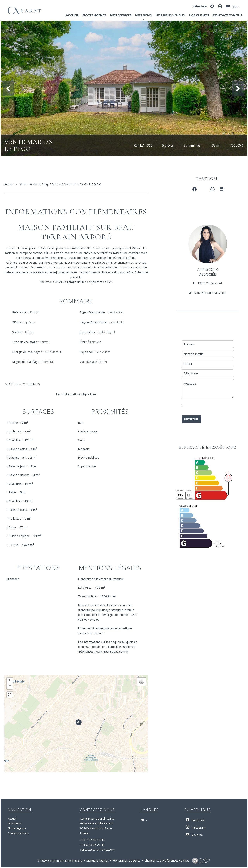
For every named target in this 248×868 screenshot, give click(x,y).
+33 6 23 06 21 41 (210, 283)
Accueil (9, 184)
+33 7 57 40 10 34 (92, 840)
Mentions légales (98, 860)
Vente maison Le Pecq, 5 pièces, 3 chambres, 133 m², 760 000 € (60, 184)
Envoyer (191, 419)
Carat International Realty (97, 818)
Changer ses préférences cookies (167, 860)
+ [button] (10, 680)
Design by (200, 861)
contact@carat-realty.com (97, 849)
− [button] (10, 686)
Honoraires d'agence (127, 860)
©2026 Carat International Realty (60, 861)
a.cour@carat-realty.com (210, 293)
